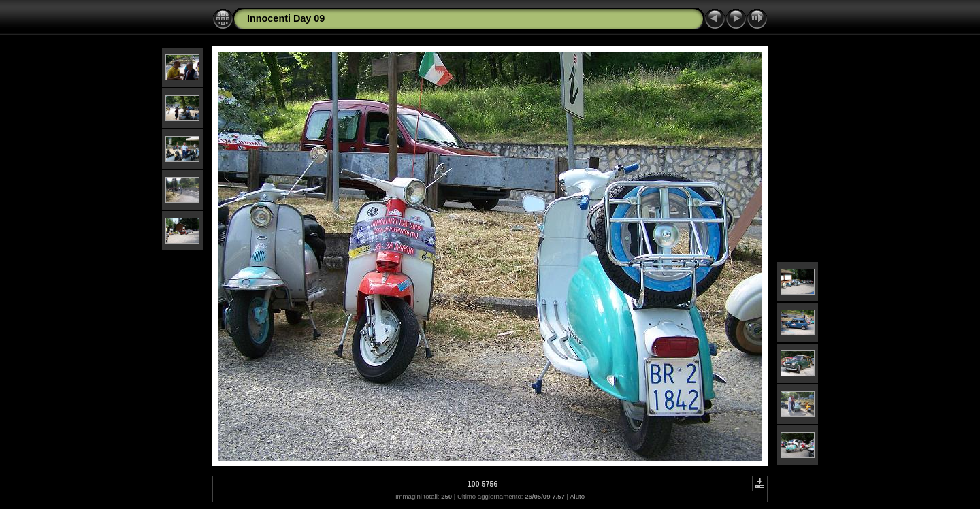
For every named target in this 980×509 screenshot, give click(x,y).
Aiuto (577, 496)
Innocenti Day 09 (286, 18)
